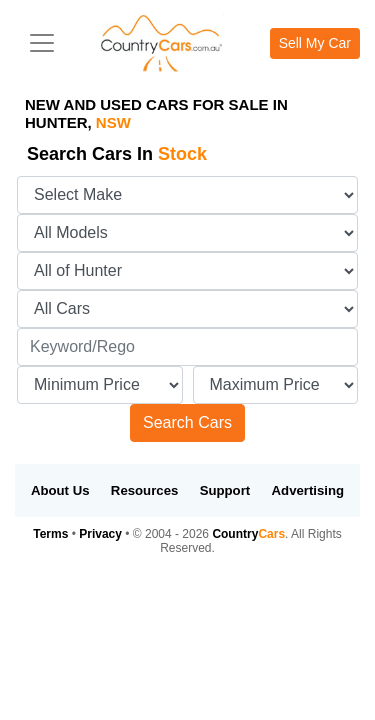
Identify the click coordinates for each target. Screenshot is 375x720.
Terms (50, 534)
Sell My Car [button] (315, 43)
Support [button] (225, 490)
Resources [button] (144, 490)
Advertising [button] (308, 490)
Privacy (100, 534)
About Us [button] (60, 490)
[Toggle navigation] (42, 43)
